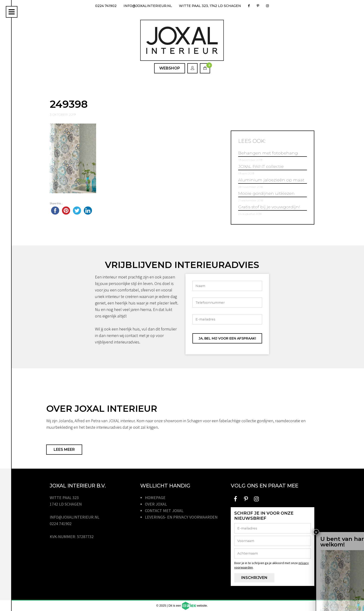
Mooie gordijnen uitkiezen (266, 193)
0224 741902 (106, 6)
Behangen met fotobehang (268, 153)
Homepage (155, 498)
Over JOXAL (156, 504)
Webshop (170, 68)
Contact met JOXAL (164, 511)
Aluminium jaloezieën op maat (271, 180)
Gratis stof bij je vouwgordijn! (269, 207)
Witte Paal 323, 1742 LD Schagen (210, 6)
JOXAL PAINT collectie (261, 167)
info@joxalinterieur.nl (148, 6)
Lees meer (64, 449)
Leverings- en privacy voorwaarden (181, 517)
